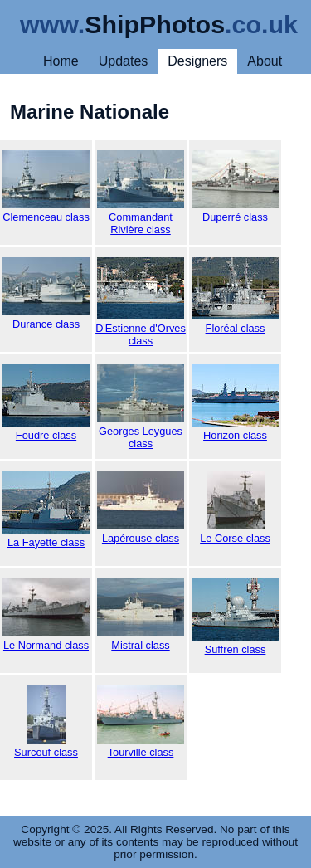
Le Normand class (46, 615)
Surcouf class (46, 722)
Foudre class (46, 403)
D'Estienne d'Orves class (141, 302)
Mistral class (141, 615)
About (265, 61)
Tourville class (141, 722)
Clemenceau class (46, 187)
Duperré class (235, 187)
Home (61, 61)
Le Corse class (235, 508)
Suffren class (235, 617)
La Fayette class (46, 510)
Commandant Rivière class (141, 193)
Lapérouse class (141, 508)
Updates (124, 61)
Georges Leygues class (141, 407)
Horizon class (235, 403)
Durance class (46, 294)
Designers (197, 61)
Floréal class (235, 296)
